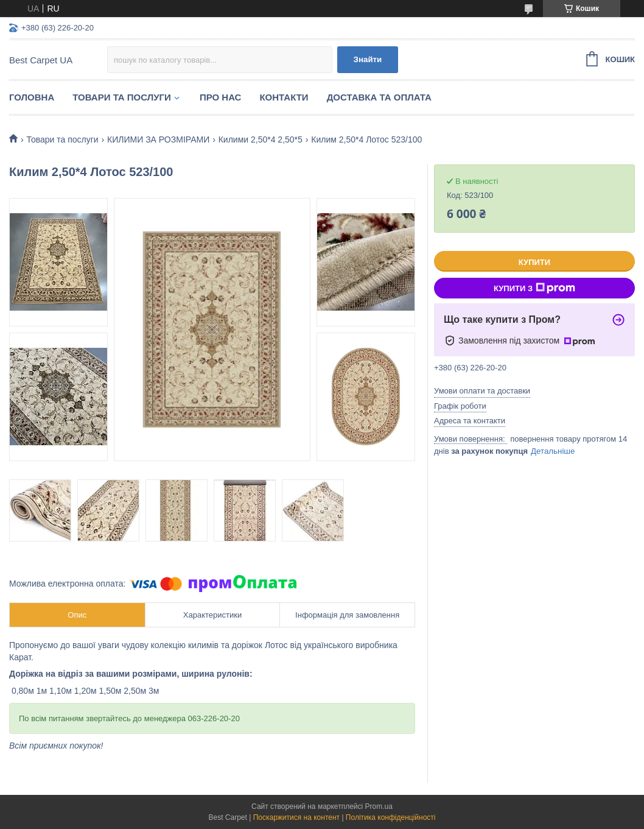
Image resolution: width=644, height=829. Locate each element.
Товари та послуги (122, 97)
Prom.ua (379, 806)
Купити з (534, 288)
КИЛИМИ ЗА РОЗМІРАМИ (158, 139)
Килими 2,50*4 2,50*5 (261, 139)
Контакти (284, 97)
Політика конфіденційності (391, 817)
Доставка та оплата (379, 97)
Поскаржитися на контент (296, 817)
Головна (32, 97)
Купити (534, 262)
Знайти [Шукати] (368, 59)
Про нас (221, 97)
